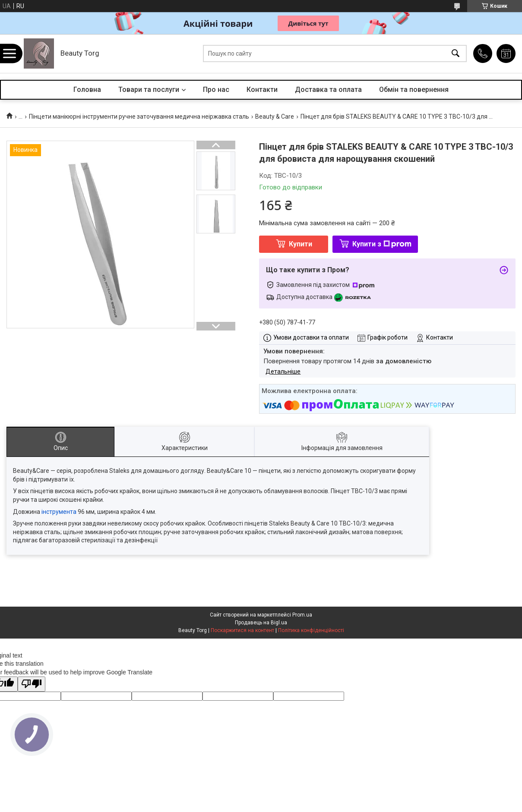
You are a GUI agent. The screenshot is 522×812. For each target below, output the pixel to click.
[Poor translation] (32, 684)
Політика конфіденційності (311, 630)
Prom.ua (302, 615)
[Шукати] (456, 54)
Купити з (382, 244)
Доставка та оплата (328, 90)
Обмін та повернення (414, 90)
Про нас (216, 90)
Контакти (262, 90)
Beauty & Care (275, 116)
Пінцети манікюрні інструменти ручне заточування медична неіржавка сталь (139, 116)
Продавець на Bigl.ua (261, 623)
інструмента (59, 512)
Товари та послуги (149, 90)
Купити (301, 244)
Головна (87, 90)
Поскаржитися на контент (242, 630)
